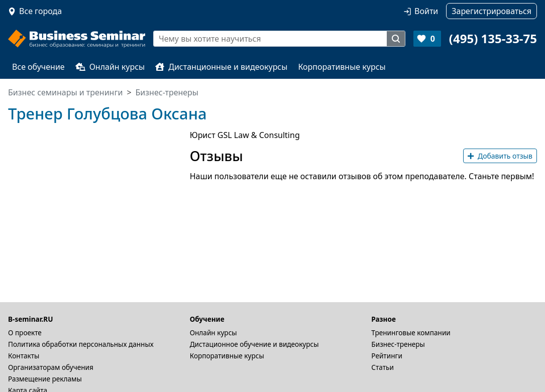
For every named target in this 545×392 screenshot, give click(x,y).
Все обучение (38, 67)
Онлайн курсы (110, 67)
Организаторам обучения (51, 367)
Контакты (24, 356)
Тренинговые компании (411, 333)
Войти (426, 11)
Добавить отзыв (500, 156)
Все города (40, 11)
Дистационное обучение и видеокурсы (254, 344)
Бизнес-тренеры (398, 344)
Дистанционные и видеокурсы (221, 67)
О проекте (25, 333)
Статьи (383, 367)
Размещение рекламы (45, 379)
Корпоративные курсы (342, 67)
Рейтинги (387, 356)
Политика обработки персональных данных (81, 344)
